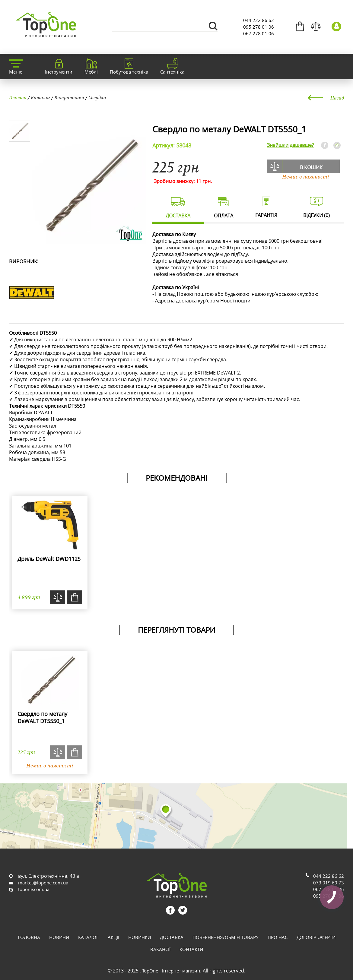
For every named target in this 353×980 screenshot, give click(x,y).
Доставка (172, 937)
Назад (337, 98)
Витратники (69, 97)
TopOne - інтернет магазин (171, 971)
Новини (59, 937)
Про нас (278, 937)
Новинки (140, 937)
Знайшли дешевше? (290, 145)
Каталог (40, 97)
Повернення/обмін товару (226, 937)
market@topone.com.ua (43, 883)
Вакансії (160, 949)
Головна (18, 97)
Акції (113, 937)
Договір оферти (316, 937)
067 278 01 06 (259, 33)
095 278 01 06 (259, 27)
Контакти (191, 949)
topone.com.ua (34, 889)
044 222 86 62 (259, 20)
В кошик (311, 167)
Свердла (97, 97)
